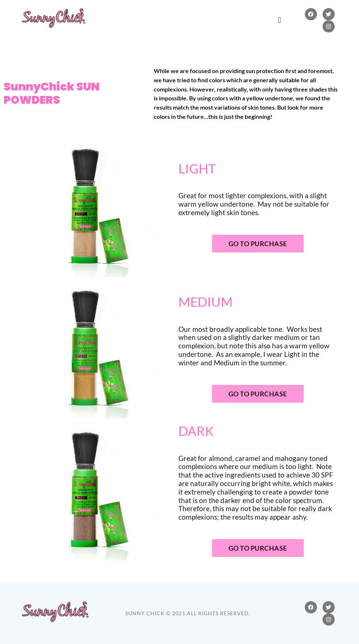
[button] (280, 20)
